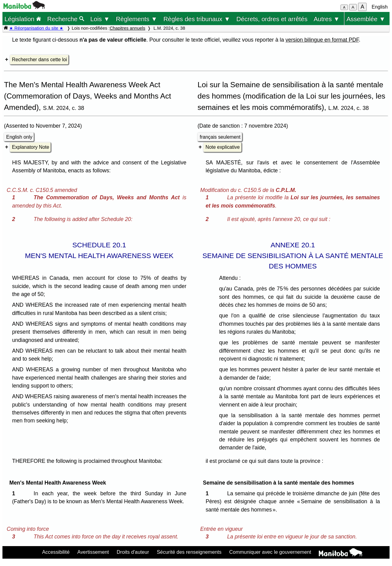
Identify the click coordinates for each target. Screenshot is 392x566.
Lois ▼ (100, 19)
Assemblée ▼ (366, 19)
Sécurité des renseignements (189, 552)
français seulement (220, 137)
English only (19, 137)
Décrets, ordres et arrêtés (272, 19)
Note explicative (223, 147)
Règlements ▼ (136, 19)
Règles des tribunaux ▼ (197, 19)
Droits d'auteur (133, 552)
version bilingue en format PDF (322, 40)
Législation (23, 19)
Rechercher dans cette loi (39, 60)
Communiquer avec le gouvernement (270, 552)
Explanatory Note (30, 147)
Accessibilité (56, 552)
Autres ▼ (327, 19)
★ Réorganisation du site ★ (36, 28)
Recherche (66, 19)
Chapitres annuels (127, 28)
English (380, 7)
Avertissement (93, 552)
